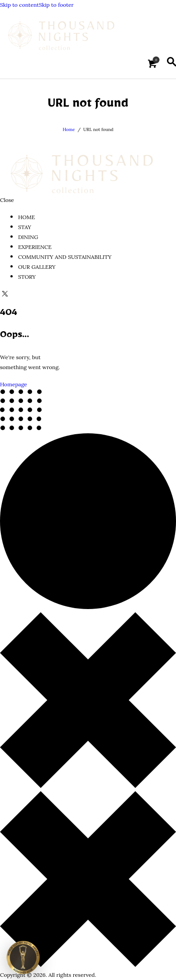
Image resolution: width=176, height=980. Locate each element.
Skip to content (19, 5)
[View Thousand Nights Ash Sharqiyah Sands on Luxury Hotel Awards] (23, 957)
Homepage (14, 384)
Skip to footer (56, 5)
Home (69, 129)
